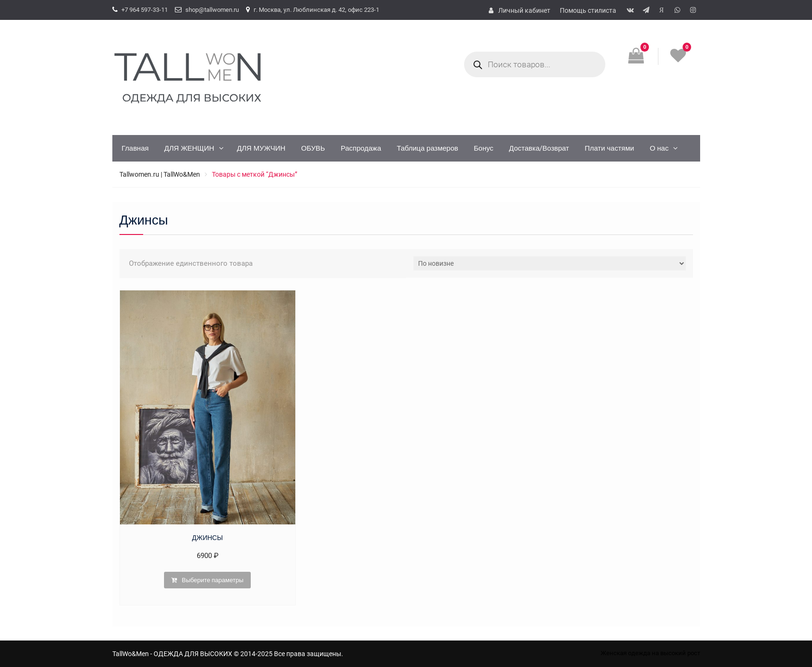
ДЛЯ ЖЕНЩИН (189, 148)
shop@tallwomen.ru (212, 10)
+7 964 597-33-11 (145, 10)
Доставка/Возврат (539, 148)
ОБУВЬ (313, 148)
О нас (659, 148)
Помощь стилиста (588, 10)
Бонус (484, 148)
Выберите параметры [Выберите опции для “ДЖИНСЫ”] (212, 580)
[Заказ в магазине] (550, 263)
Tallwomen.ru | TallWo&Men (160, 174)
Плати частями (609, 148)
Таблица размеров (428, 148)
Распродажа (361, 148)
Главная (135, 148)
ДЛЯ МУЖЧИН (261, 148)
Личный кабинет (524, 10)
